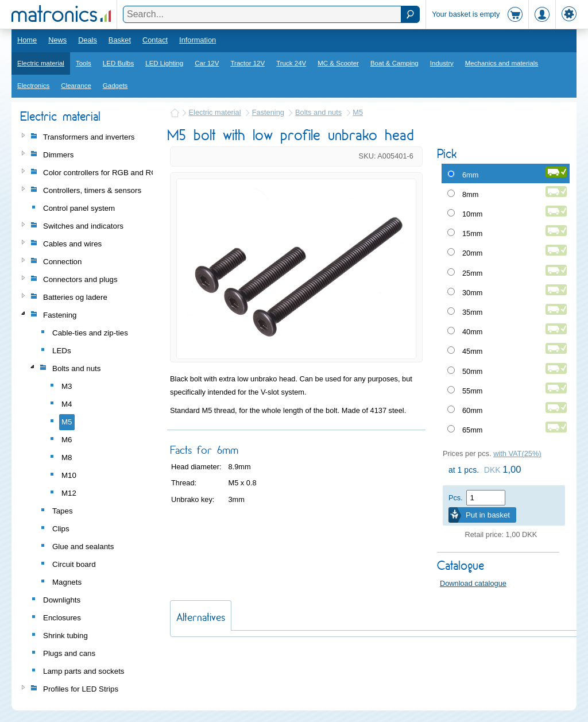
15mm (473, 233)
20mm (473, 253)
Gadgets (115, 86)
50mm (473, 371)
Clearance (76, 86)
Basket (120, 40)
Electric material (41, 63)
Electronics (33, 86)
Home (27, 40)
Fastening (268, 112)
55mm (473, 391)
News (57, 40)
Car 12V (207, 63)
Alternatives (201, 617)
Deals (88, 40)
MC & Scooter (338, 63)
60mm (473, 410)
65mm (473, 430)
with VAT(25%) (517, 453)
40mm (473, 332)
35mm (473, 312)
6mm (470, 175)
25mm (473, 273)
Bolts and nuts (318, 112)
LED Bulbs (118, 63)
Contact (155, 40)
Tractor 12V (247, 63)
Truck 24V (291, 63)
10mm (473, 214)
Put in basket (488, 515)
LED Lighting (164, 63)
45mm (473, 351)
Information (198, 40)
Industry (442, 63)
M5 (358, 112)
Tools (84, 63)
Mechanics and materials (502, 63)
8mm (470, 194)
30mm (473, 293)
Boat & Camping (394, 63)
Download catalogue (473, 583)
